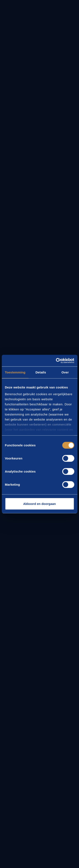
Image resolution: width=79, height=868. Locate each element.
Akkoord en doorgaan (39, 504)
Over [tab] (65, 372)
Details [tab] (41, 372)
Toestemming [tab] (15, 372)
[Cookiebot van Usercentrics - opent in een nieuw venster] (56, 361)
